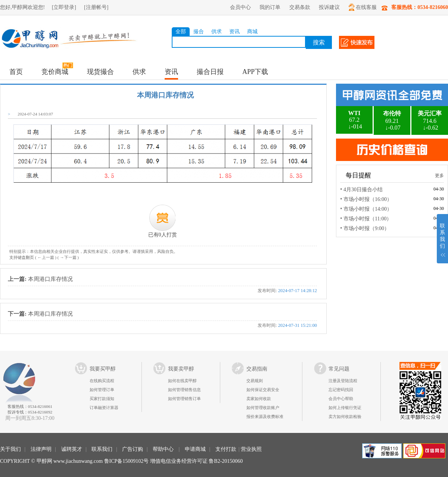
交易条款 (300, 7)
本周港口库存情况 (162, 285)
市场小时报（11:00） (368, 219)
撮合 (199, 32)
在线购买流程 (102, 381)
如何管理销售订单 (184, 399)
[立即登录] (64, 7)
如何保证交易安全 (263, 390)
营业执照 (251, 449)
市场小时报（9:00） (366, 228)
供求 (217, 32)
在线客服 (363, 7)
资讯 (234, 32)
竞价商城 (55, 72)
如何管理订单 (102, 390)
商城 (252, 32)
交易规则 (255, 381)
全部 (181, 32)
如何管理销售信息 (184, 390)
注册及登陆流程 (343, 381)
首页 (16, 72)
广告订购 (133, 449)
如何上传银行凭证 (345, 408)
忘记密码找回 (341, 390)
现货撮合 (100, 72)
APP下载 (255, 72)
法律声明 (41, 449)
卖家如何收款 (259, 399)
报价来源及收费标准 (265, 416)
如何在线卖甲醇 (182, 381)
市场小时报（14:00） (368, 209)
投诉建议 (329, 7)
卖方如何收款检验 (345, 416)
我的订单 (270, 7)
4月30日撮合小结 (363, 190)
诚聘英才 (72, 449)
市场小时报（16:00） (368, 199)
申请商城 (195, 449)
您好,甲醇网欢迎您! (22, 7)
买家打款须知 (102, 399)
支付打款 (226, 449)
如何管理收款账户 (263, 408)
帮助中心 (163, 449)
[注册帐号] (96, 7)
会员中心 (240, 7)
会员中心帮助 (341, 399)
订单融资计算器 (104, 408)
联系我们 (102, 449)
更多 (439, 176)
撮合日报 (210, 72)
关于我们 (10, 449)
